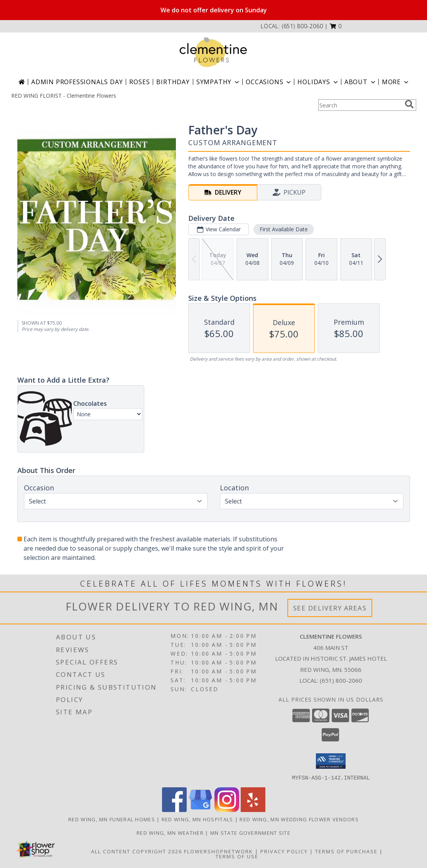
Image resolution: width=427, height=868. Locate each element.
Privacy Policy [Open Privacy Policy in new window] (284, 851)
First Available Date (283, 229)
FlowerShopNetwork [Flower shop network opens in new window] (219, 851)
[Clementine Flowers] (214, 52)
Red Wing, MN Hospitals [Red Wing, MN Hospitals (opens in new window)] (197, 819)
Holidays (318, 82)
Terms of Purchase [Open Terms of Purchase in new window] (346, 851)
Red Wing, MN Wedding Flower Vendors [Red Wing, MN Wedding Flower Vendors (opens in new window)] (299, 819)
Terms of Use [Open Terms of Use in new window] (237, 856)
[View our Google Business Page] (201, 810)
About (361, 82)
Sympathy (219, 82)
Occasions (269, 82)
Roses (139, 82)
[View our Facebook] (174, 810)
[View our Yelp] (253, 810)
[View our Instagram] (227, 810)
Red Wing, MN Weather (170, 832)
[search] (409, 104)
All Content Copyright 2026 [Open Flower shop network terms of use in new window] (137, 851)
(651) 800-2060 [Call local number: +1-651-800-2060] (303, 26)
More (396, 82)
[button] (336, 26)
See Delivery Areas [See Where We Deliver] (330, 608)
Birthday (173, 82)
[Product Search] (360, 105)
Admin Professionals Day (77, 82)
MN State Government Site (250, 832)
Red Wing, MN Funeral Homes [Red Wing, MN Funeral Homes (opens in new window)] (112, 819)
